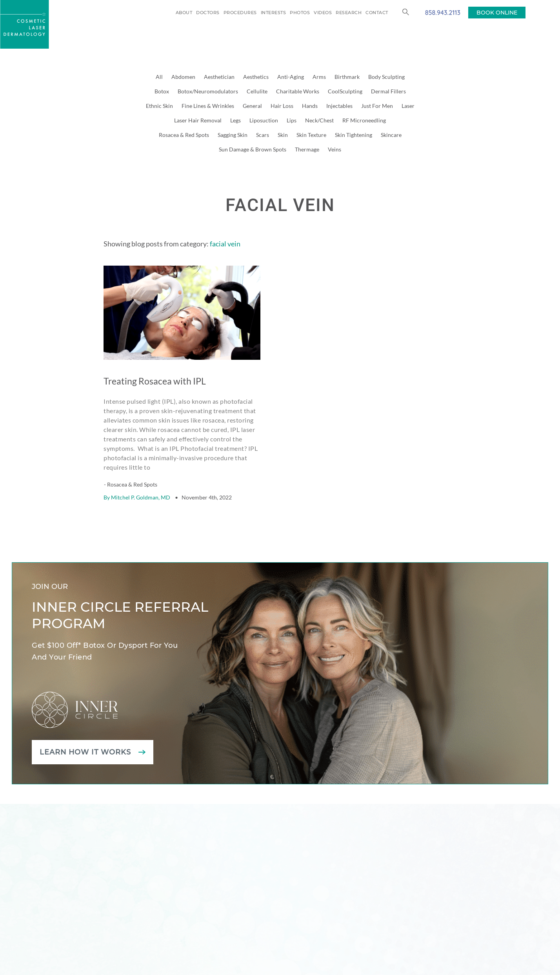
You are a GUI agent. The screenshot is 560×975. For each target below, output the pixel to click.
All (159, 77)
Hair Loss (282, 106)
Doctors (208, 13)
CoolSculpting (345, 91)
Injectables (339, 106)
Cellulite (257, 91)
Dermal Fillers (388, 91)
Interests (274, 13)
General (252, 106)
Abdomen (183, 77)
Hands (310, 106)
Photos (300, 13)
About (184, 13)
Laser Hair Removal (198, 120)
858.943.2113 (443, 12)
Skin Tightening (354, 135)
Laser (408, 106)
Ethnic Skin (159, 106)
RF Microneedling (364, 120)
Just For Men (377, 106)
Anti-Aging (291, 77)
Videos (323, 13)
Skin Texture (311, 135)
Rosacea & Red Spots (184, 135)
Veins (335, 149)
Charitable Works (298, 91)
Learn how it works (86, 732)
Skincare (391, 135)
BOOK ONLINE (497, 13)
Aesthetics (256, 77)
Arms (319, 77)
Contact (377, 13)
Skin (283, 135)
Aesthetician (219, 77)
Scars (263, 135)
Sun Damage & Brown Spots (253, 149)
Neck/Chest (319, 120)
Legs (235, 120)
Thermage (307, 149)
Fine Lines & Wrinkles (208, 106)
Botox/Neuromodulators (208, 91)
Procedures (240, 13)
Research (349, 13)
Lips (292, 120)
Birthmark (347, 77)
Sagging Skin (233, 135)
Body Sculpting (386, 77)
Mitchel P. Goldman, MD (141, 477)
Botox (162, 91)
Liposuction (264, 120)
